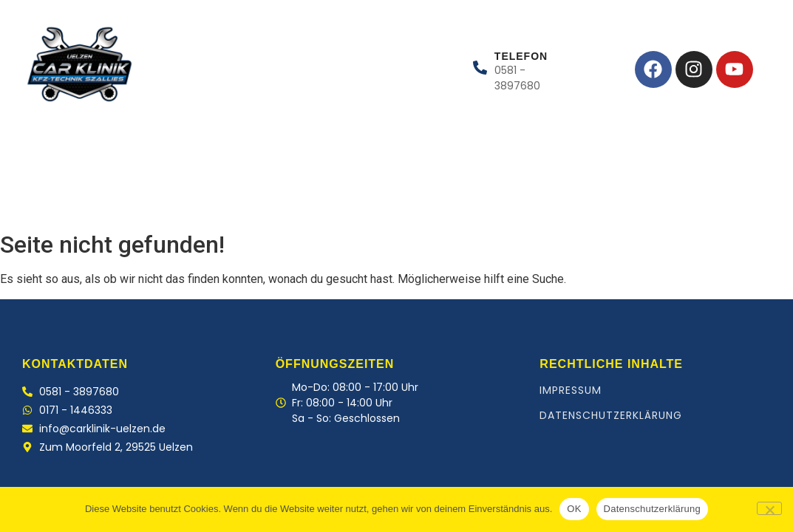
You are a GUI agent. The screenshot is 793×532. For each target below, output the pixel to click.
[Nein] (769, 508)
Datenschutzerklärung (611, 415)
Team (184, 192)
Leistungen (110, 192)
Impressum (571, 390)
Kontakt (254, 192)
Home (30, 192)
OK (574, 509)
